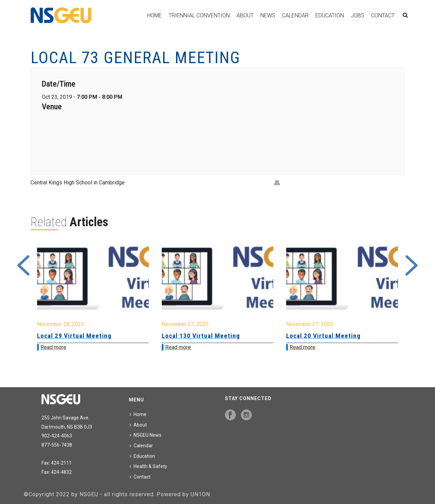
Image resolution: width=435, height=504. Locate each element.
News (268, 15)
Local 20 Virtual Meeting (323, 336)
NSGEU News (145, 435)
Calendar (295, 15)
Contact (383, 15)
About (245, 15)
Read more (53, 347)
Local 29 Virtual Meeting (74, 336)
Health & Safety (148, 466)
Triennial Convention (199, 15)
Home (154, 15)
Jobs (358, 15)
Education (330, 15)
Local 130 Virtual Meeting (201, 336)
